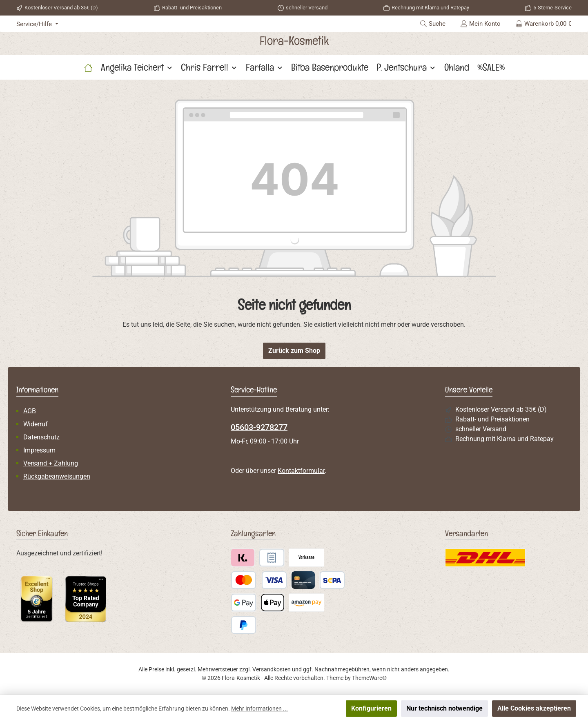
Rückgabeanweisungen (57, 476)
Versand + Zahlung (51, 463)
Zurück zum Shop (294, 351)
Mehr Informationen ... (259, 709)
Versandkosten (272, 669)
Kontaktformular (301, 471)
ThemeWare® (369, 678)
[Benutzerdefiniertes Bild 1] (37, 599)
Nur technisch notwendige (444, 708)
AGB (30, 411)
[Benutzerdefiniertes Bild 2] (86, 599)
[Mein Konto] (480, 24)
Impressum (39, 450)
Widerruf (36, 424)
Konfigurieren (371, 708)
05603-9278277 (259, 427)
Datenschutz (41, 437)
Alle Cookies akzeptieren (534, 708)
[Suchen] (433, 24)
